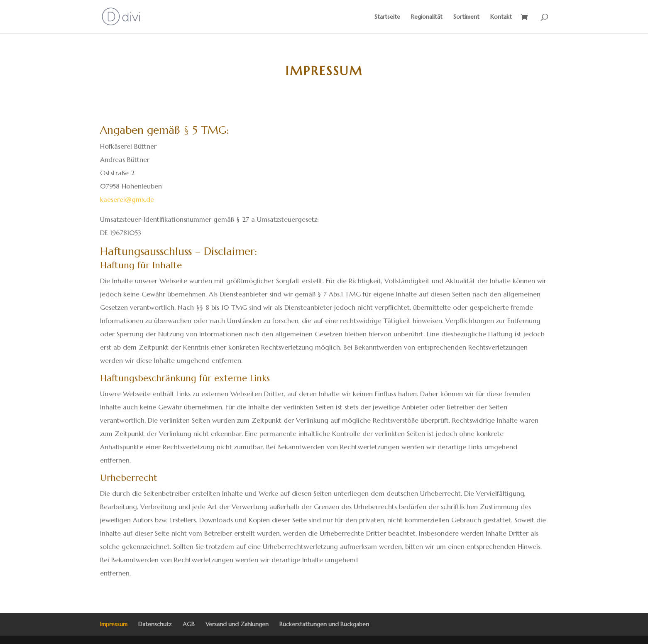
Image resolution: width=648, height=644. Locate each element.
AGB (189, 624)
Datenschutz (155, 624)
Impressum (114, 624)
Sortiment (466, 17)
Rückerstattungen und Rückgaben (324, 624)
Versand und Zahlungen (237, 624)
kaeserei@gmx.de (127, 199)
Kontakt (501, 17)
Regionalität (427, 17)
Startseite (387, 17)
